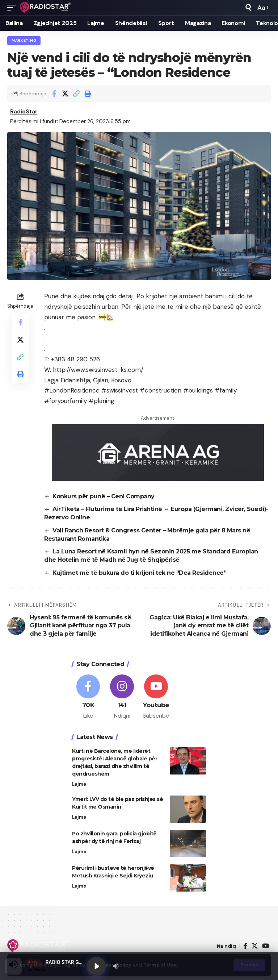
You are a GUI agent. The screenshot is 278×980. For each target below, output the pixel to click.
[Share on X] (65, 94)
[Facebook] (88, 698)
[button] (13, 8)
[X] (255, 946)
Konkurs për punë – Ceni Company (104, 496)
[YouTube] (266, 946)
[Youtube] (156, 698)
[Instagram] (122, 698)
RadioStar (24, 112)
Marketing (24, 40)
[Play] (96, 966)
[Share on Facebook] (54, 94)
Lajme (79, 784)
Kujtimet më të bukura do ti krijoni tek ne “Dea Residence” (140, 573)
